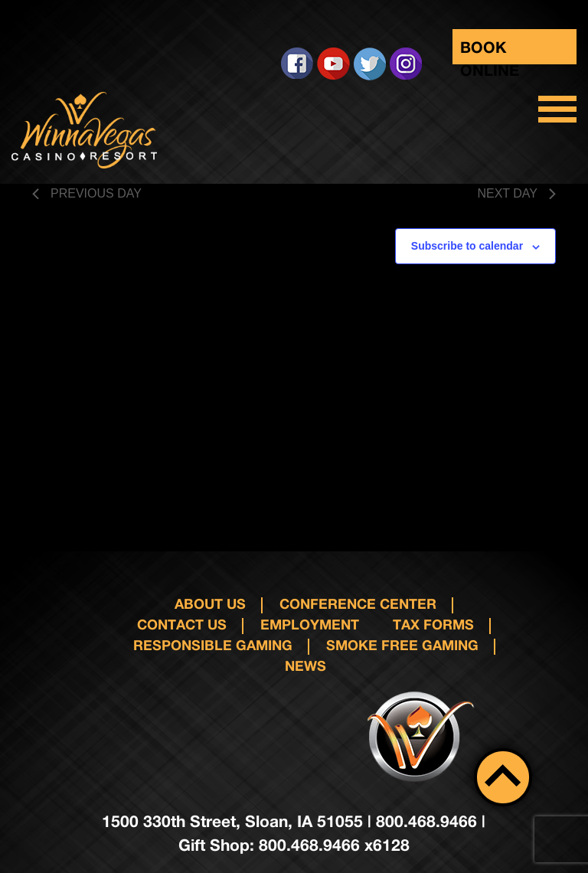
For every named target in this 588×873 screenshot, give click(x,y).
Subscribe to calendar (467, 246)
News (305, 665)
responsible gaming (213, 645)
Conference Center (358, 603)
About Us (210, 603)
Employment (310, 624)
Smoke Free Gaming (402, 645)
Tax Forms (433, 624)
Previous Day (87, 193)
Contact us (182, 624)
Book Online (490, 51)
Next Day (516, 193)
